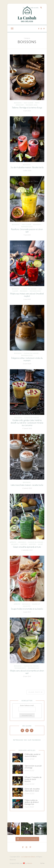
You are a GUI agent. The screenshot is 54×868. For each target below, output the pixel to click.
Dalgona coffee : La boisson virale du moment (27, 359)
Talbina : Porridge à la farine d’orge (27, 108)
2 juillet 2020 (27, 171)
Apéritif (13, 542)
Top (42, 863)
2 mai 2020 (27, 299)
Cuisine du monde (29, 289)
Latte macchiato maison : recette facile (27, 485)
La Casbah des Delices (28, 857)
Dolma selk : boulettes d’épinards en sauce (32, 790)
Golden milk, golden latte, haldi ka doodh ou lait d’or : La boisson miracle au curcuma (27, 423)
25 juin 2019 (27, 676)
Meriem (30, 863)
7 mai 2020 (27, 235)
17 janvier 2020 (27, 428)
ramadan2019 (20, 668)
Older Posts (35, 692)
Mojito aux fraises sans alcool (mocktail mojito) (27, 295)
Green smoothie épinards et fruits (27, 547)
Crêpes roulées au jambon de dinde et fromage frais (32, 802)
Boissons (18, 103)
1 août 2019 (27, 612)
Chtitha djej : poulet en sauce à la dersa (33, 755)
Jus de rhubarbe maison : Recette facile (27, 167)
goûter (24, 544)
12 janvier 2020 (27, 488)
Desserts (15, 544)
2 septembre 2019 (27, 550)
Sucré (40, 544)
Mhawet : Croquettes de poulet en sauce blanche (33, 779)
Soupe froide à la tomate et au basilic (27, 609)
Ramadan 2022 (32, 105)
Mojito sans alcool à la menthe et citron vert (27, 672)
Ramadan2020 (27, 227)
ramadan (37, 224)
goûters (32, 544)
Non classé (28, 103)
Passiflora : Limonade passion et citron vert (27, 230)
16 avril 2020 (27, 364)
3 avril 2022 (27, 111)
